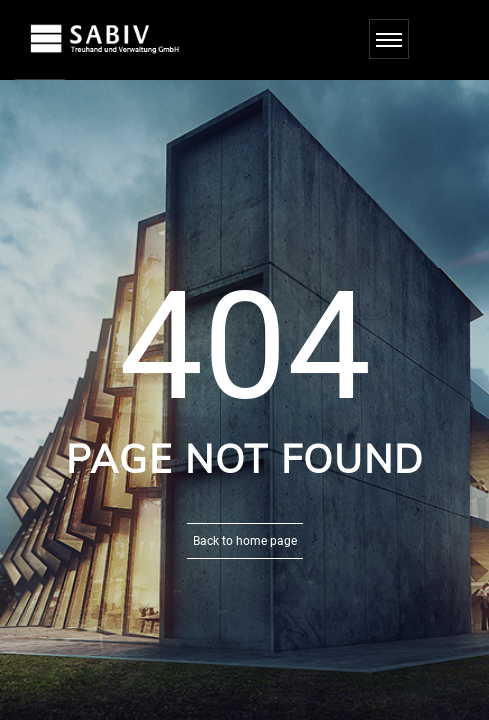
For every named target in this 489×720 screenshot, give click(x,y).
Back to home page (245, 541)
